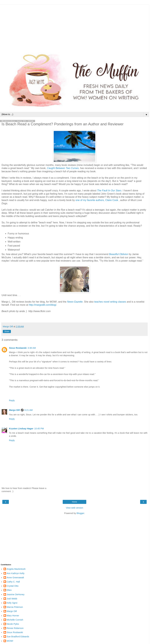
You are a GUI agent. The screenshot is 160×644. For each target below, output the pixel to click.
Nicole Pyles (13, 624)
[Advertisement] (74, 26)
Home (74, 502)
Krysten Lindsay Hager (21, 429)
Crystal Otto (13, 586)
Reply (12, 400)
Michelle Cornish (15, 620)
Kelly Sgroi (12, 603)
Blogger (80, 513)
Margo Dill (14, 410)
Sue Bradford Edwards (18, 637)
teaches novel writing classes (110, 302)
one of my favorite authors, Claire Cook (97, 200)
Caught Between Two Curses (63, 168)
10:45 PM (39, 429)
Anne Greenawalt (15, 578)
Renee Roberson (15, 628)
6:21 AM (29, 410)
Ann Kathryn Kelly (16, 573)
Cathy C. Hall (13, 582)
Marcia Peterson (15, 607)
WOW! (10, 641)
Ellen (9, 590)
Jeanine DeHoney (16, 594)
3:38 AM (32, 348)
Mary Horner (13, 616)
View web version (74, 508)
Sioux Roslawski (18, 348)
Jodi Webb (12, 599)
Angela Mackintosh (16, 569)
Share (7, 331)
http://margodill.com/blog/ (43, 305)
